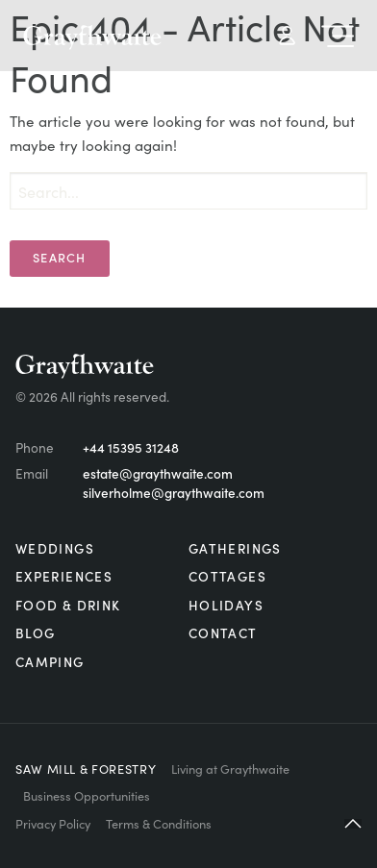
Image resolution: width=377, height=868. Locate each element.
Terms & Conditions (159, 823)
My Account (287, 36)
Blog (35, 633)
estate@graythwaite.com (158, 473)
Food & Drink (68, 605)
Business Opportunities (87, 795)
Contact (223, 633)
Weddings (55, 548)
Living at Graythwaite (230, 768)
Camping (50, 662)
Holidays (226, 605)
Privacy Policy (53, 823)
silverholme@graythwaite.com (174, 493)
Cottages (227, 576)
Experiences (64, 576)
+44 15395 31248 (131, 447)
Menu (338, 36)
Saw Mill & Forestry (86, 768)
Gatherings (235, 548)
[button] (353, 823)
